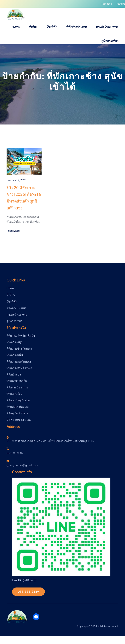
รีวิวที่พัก (12, 302)
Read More (13, 231)
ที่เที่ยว (11, 295)
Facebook (107, 4)
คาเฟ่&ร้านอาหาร (17, 315)
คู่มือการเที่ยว (14, 321)
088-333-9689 (28, 592)
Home (10, 288)
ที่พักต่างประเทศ (16, 308)
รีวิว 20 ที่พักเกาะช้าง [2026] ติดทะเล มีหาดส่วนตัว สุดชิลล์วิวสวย (24, 198)
